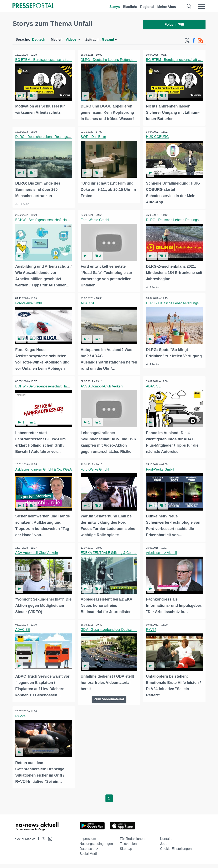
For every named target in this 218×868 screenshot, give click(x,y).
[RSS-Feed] (201, 41)
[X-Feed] (187, 41)
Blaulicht (130, 7)
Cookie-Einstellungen (176, 853)
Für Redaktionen (132, 843)
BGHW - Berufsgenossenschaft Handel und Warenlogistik (58, 220)
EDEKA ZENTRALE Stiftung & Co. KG (109, 552)
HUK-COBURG (158, 137)
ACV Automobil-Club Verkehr (102, 386)
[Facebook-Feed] (194, 41)
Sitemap (126, 853)
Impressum (88, 843)
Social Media (89, 858)
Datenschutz (89, 853)
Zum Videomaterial (109, 704)
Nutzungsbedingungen (96, 848)
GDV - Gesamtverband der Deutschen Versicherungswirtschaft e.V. (131, 635)
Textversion (128, 848)
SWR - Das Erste (94, 137)
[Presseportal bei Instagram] (49, 843)
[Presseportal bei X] (43, 843)
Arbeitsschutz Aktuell (162, 552)
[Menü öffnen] (202, 6)
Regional (147, 7)
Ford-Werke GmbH (95, 220)
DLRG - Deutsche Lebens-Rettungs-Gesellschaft (117, 61)
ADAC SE (88, 303)
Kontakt (166, 843)
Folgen (174, 25)
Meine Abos (167, 7)
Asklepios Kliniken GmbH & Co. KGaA (44, 469)
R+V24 (151, 635)
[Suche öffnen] (189, 6)
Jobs (164, 848)
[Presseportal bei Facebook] (37, 843)
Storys (115, 7)
